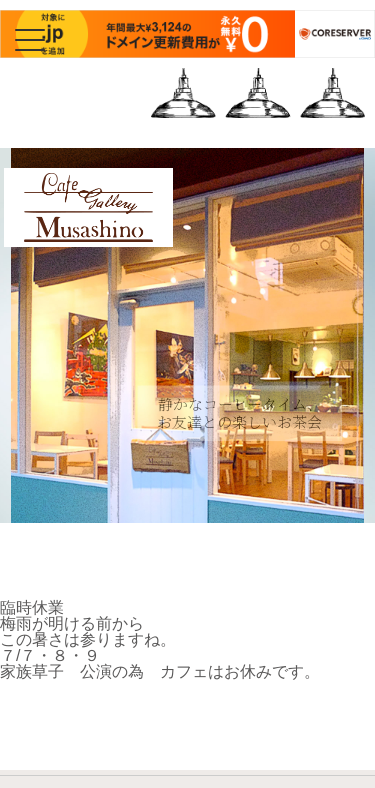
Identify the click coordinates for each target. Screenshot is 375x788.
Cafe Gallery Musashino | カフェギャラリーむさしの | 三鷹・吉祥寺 (88, 241)
